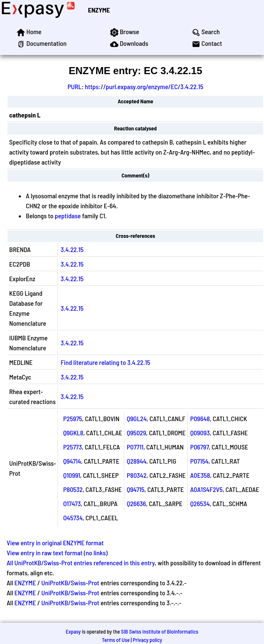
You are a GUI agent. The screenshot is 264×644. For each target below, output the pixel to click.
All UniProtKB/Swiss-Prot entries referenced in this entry (81, 563)
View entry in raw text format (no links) (57, 553)
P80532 (73, 489)
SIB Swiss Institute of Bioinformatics (160, 632)
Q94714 (72, 461)
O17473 (72, 503)
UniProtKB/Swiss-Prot (70, 583)
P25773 (72, 447)
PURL (75, 86)
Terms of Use (116, 640)
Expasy (73, 632)
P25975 (72, 418)
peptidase (68, 216)
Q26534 (200, 503)
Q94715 (136, 489)
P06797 (199, 447)
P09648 (200, 418)
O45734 (73, 518)
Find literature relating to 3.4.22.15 (105, 362)
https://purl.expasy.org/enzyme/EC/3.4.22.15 (144, 86)
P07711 (135, 447)
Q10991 (72, 475)
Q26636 (136, 503)
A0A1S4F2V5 (206, 489)
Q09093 (200, 433)
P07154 (199, 461)
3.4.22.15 (72, 249)
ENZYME (99, 10)
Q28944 (137, 461)
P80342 (137, 475)
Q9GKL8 (73, 433)
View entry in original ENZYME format (55, 543)
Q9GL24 (137, 418)
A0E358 (200, 475)
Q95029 (136, 433)
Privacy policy (147, 640)
